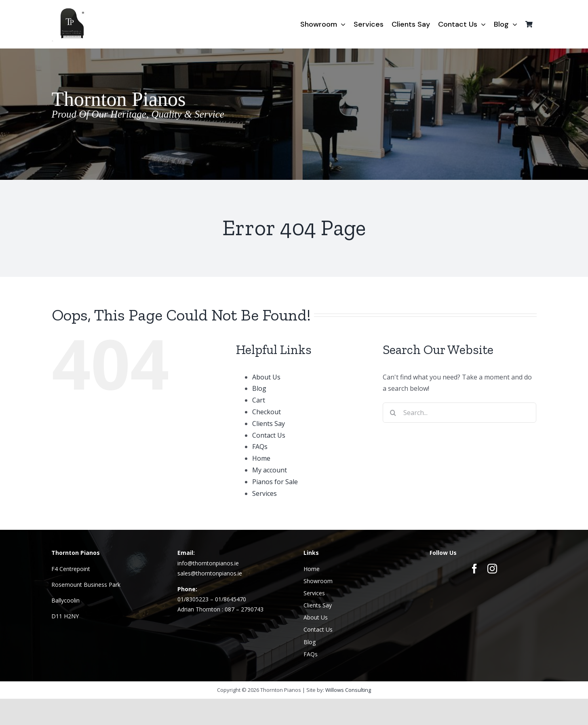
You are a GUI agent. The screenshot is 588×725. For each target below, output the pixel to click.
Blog (259, 388)
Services (264, 493)
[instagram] (492, 569)
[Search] (393, 413)
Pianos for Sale (275, 482)
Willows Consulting (348, 690)
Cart (259, 400)
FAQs (260, 447)
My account (270, 470)
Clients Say (269, 424)
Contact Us (269, 435)
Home (261, 458)
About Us (266, 377)
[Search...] (459, 413)
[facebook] (474, 569)
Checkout (267, 412)
